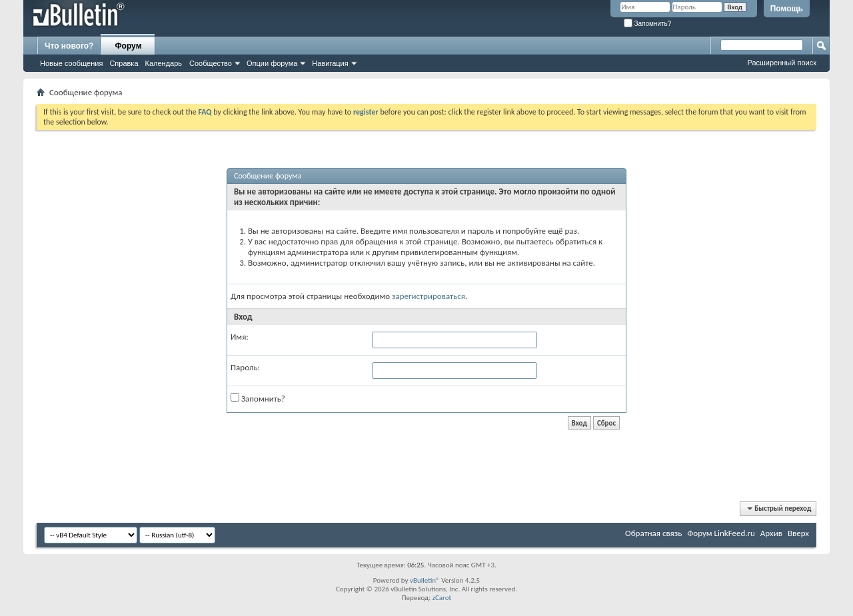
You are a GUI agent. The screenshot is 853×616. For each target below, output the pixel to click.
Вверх (798, 533)
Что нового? (69, 46)
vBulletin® (425, 580)
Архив (771, 533)
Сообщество (211, 63)
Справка (124, 63)
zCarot (442, 598)
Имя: (240, 337)
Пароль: (245, 367)
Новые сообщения (71, 63)
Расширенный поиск (782, 63)
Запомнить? (648, 24)
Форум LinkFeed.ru (721, 533)
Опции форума (272, 63)
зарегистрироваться (428, 296)
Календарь (164, 63)
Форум (128, 46)
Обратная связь (653, 533)
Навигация (330, 63)
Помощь (787, 9)
